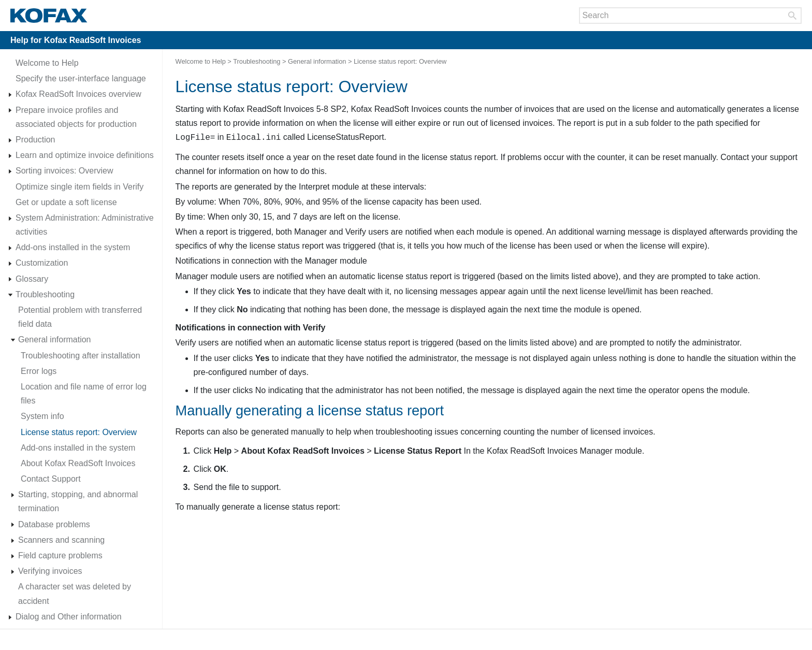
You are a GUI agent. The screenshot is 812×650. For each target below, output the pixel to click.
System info (42, 416)
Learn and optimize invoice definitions (85, 155)
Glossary (32, 279)
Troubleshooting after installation (81, 356)
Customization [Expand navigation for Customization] (42, 263)
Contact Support (51, 479)
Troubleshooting (45, 294)
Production (35, 140)
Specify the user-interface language (81, 78)
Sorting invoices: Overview (64, 171)
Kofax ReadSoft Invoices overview (78, 94)
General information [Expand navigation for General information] (55, 340)
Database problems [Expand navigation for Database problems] (54, 524)
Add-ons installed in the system (73, 247)
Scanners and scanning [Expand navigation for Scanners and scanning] (61, 540)
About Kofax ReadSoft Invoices (78, 463)
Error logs (39, 371)
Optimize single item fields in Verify (79, 187)
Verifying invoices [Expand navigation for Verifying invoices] (50, 571)
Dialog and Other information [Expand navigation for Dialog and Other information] (69, 617)
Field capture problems (60, 555)
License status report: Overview (79, 432)
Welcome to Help (47, 63)
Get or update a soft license (66, 202)
